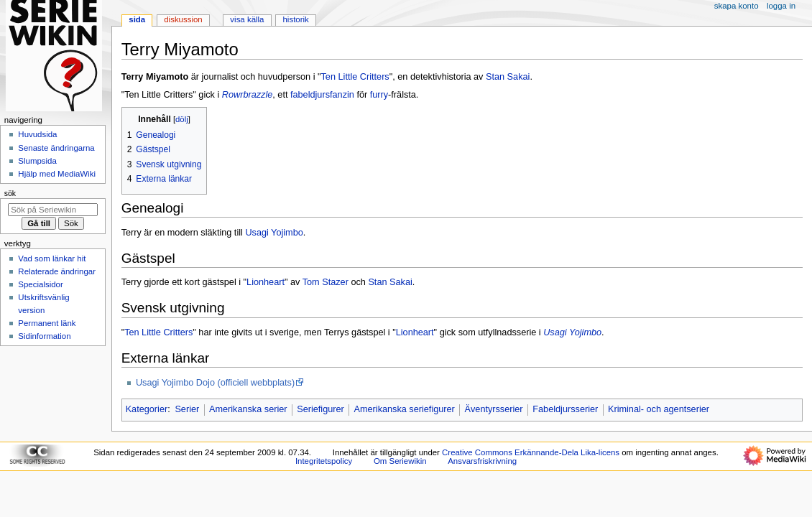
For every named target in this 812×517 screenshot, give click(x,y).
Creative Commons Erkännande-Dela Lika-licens (531, 452)
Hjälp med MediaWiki (57, 174)
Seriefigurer (320, 409)
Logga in (781, 6)
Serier (187, 409)
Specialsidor (40, 284)
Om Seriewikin (400, 461)
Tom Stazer (326, 282)
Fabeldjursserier (565, 409)
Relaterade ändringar (57, 271)
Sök (10, 193)
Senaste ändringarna (56, 148)
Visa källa (247, 19)
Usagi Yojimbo (274, 233)
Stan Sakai (508, 77)
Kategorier (147, 409)
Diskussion (183, 19)
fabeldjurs (310, 95)
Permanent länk (47, 323)
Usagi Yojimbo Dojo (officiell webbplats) (215, 383)
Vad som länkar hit (52, 258)
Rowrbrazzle (248, 95)
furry (379, 95)
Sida (137, 19)
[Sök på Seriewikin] (53, 210)
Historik (296, 19)
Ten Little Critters (355, 77)
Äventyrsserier (494, 409)
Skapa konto (737, 6)
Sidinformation (44, 336)
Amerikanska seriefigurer (405, 409)
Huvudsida (37, 134)
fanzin (342, 95)
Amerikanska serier (248, 409)
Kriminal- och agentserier (659, 409)
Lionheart (266, 282)
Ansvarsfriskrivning (482, 461)
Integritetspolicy (324, 461)
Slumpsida (37, 161)
